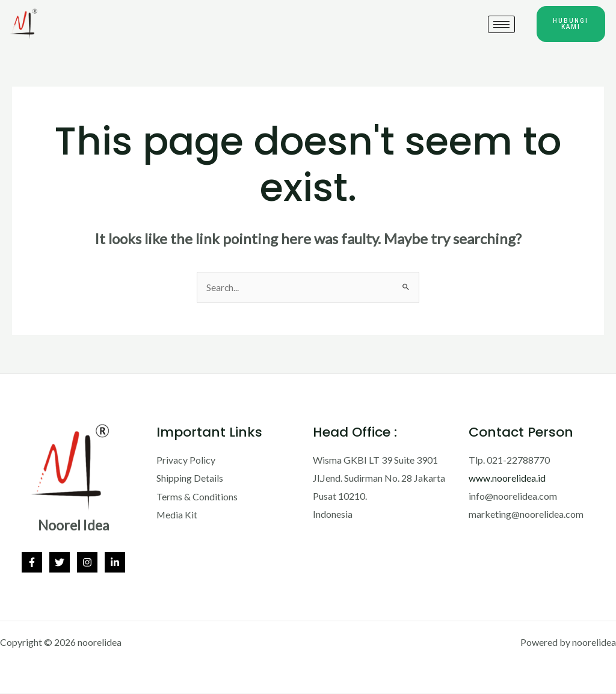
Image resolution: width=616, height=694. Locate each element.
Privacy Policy (186, 460)
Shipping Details (190, 478)
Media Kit (177, 514)
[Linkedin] (115, 563)
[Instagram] (87, 563)
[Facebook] (32, 563)
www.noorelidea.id (507, 478)
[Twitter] (60, 563)
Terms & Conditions (197, 496)
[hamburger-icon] (501, 24)
